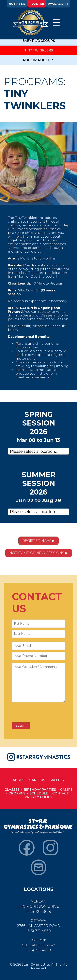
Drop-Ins (17, 793)
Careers (37, 780)
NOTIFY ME (17, 4)
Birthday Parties (40, 790)
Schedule (39, 793)
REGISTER (37, 4)
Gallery (57, 780)
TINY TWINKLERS (39, 50)
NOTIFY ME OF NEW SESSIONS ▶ (39, 553)
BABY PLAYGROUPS (39, 41)
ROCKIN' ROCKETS (38, 60)
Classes (12, 790)
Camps (66, 790)
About (19, 780)
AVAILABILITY (58, 4)
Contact (61, 793)
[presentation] (42, 713)
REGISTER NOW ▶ (38, 541)
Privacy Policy (38, 797)
